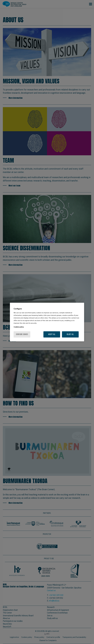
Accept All (52, 334)
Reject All (70, 334)
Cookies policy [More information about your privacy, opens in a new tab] (19, 327)
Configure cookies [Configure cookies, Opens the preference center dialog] (22, 334)
